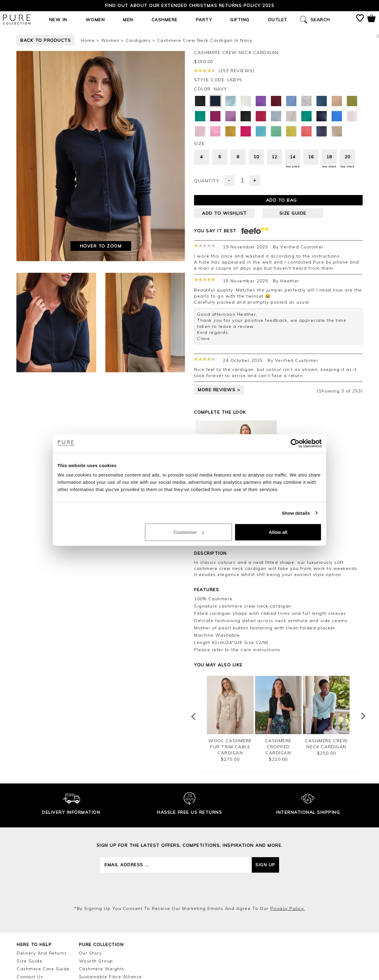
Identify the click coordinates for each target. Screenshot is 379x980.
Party (204, 20)
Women (95, 20)
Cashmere (165, 20)
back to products (46, 40)
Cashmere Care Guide (43, 969)
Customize (189, 532)
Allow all (278, 532)
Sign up (265, 865)
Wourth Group (96, 961)
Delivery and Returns (42, 953)
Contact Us (30, 977)
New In (58, 20)
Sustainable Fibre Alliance (111, 977)
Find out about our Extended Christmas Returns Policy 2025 (190, 5)
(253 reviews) (224, 71)
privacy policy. (288, 908)
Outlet (278, 20)
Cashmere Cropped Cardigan (278, 747)
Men (128, 20)
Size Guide (29, 961)
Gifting (240, 20)
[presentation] (189, 889)
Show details (296, 513)
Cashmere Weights (102, 969)
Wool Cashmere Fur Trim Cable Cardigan (230, 747)
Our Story (90, 953)
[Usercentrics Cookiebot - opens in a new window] (295, 443)
